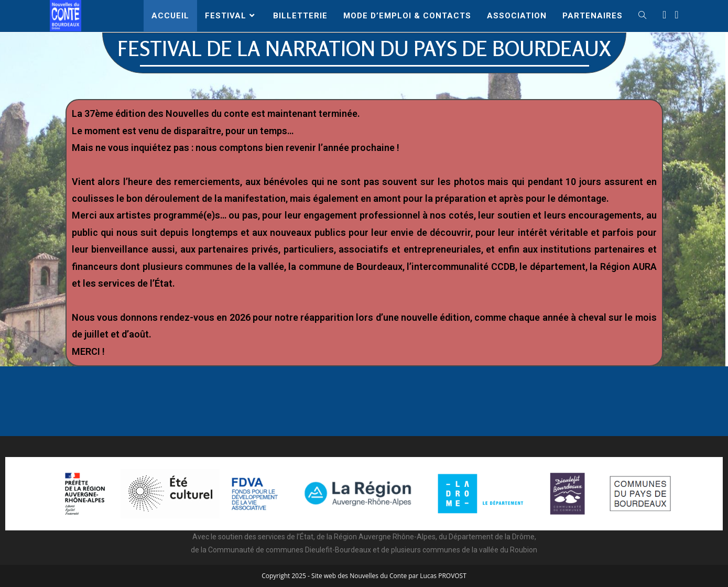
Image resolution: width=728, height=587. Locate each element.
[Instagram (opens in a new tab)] (676, 15)
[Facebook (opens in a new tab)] (664, 15)
